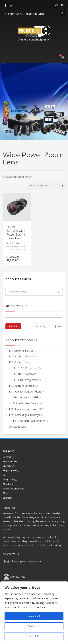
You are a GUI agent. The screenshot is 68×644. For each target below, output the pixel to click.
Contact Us (9, 457)
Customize (34, 626)
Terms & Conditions (13, 489)
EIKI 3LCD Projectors (25, 368)
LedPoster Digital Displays (24, 415)
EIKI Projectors (18, 362)
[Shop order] (47, 186)
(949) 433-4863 (35, 14)
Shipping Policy (11, 470)
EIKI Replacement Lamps (24, 409)
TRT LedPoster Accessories (29, 421)
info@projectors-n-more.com (26, 562)
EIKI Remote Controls (22, 386)
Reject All (34, 636)
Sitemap (7, 498)
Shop (6, 493)
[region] (34, 613)
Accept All (34, 616)
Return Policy (10, 480)
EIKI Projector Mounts (22, 356)
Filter (13, 326)
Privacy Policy (10, 461)
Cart (5, 475)
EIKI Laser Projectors (25, 380)
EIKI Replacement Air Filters (25, 392)
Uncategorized (18, 427)
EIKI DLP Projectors (24, 374)
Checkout (8, 484)
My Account (9, 466)
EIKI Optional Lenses (21, 351)
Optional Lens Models (26, 403)
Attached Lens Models (26, 397)
